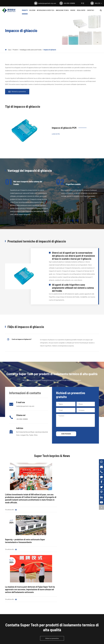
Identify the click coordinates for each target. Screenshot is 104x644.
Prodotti (25, 12)
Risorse (73, 12)
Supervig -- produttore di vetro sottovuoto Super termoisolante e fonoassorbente (51, 489)
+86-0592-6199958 (69, 3)
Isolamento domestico (37, 582)
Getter (7, 601)
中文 (83, 3)
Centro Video (68, 574)
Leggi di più (56, 134)
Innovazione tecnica (62, 12)
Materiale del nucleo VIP (13, 569)
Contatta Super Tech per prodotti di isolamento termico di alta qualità (52, 537)
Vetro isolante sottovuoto (13, 593)
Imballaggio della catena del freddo (31, 50)
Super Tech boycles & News (52, 456)
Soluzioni (32, 12)
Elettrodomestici (35, 565)
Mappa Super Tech (45, 638)
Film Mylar (8, 574)
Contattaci (90, 12)
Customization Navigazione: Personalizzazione (44, 591)
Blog (66, 565)
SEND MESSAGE (66, 434)
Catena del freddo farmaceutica (39, 569)
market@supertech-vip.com (47, 3)
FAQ (83, 574)
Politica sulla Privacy (59, 638)
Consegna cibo (34, 574)
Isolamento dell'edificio (37, 578)
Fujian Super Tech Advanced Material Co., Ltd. (49, 635)
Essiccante (9, 597)
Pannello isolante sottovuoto (14, 565)
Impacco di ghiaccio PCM (64, 128)
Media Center (81, 12)
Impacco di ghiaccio (50, 50)
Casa (9, 50)
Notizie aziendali (69, 569)
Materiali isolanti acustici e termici (13, 580)
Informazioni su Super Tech (46, 12)
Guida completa (69, 578)
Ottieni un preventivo (52, 548)
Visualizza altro (11, 507)
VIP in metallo (34, 586)
